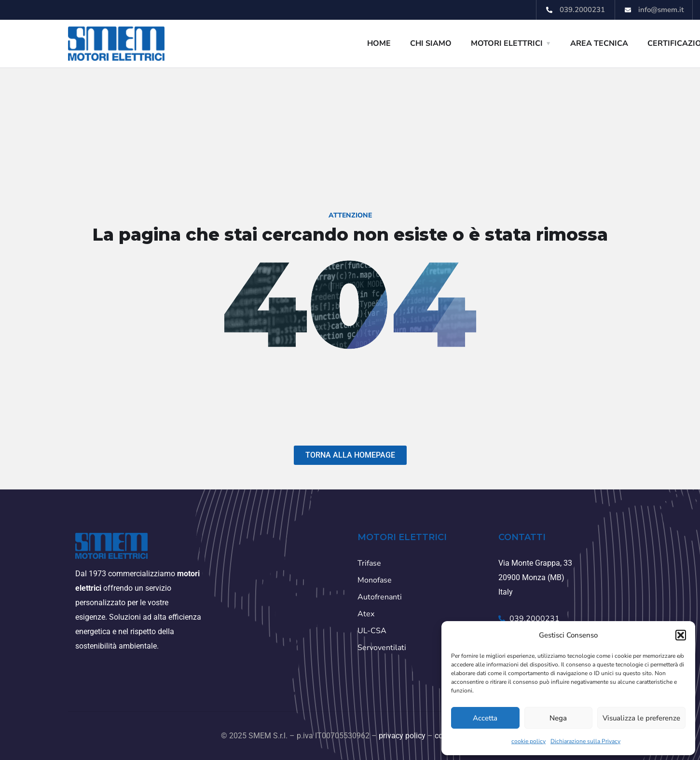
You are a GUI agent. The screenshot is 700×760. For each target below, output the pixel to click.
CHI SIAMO (431, 43)
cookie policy (528, 741)
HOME (379, 43)
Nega (558, 718)
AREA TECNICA (599, 43)
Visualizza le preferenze (641, 718)
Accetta (485, 718)
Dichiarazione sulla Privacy (585, 741)
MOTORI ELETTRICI (507, 43)
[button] (681, 635)
